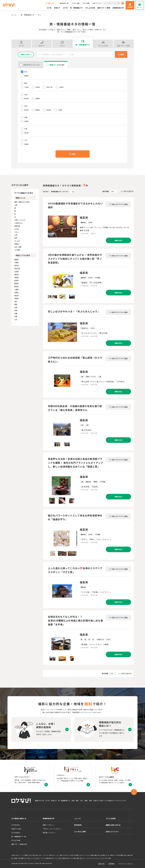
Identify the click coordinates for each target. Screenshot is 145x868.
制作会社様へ (63, 3)
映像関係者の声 (118, 8)
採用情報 (111, 864)
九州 (16, 319)
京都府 (16, 292)
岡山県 (16, 295)
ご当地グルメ (19, 223)
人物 (16, 205)
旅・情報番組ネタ (77, 8)
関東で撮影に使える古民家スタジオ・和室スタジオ (104, 855)
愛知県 (16, 286)
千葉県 (16, 262)
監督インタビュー (49, 825)
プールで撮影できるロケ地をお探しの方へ (31, 855)
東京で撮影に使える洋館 (124, 855)
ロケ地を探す (16, 825)
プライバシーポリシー (126, 864)
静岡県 (16, 283)
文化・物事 (18, 247)
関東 (16, 304)
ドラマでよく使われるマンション (51, 855)
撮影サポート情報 (104, 8)
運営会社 (101, 864)
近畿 (16, 313)
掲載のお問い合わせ (113, 825)
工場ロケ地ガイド (16, 855)
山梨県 (16, 271)
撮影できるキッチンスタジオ (83, 855)
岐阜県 (16, 280)
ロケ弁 (65, 8)
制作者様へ (78, 825)
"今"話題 (17, 250)
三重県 (16, 289)
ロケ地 (49, 8)
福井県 (16, 274)
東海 (16, 310)
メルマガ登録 (85, 3)
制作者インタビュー (49, 833)
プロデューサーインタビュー (52, 829)
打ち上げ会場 (90, 8)
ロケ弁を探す (16, 833)
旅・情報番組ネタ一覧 (19, 836)
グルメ (16, 232)
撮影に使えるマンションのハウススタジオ (87, 858)
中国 (16, 316)
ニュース (78, 818)
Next (79, 282)
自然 (16, 238)
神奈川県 (17, 268)
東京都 (16, 265)
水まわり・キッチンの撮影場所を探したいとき (47, 858)
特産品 (16, 244)
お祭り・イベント (20, 220)
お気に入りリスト (96, 3)
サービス (17, 241)
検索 (72, 154)
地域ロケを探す (17, 829)
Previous (46, 282)
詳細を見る (118, 240)
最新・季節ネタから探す (22, 202)
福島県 (16, 259)
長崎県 (16, 298)
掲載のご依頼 (50, 3)
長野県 (16, 277)
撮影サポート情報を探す (19, 844)
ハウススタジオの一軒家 (105, 858)
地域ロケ (57, 8)
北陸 (16, 307)
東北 (73, 192)
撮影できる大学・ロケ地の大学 (68, 855)
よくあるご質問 (75, 3)
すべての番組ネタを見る (24, 193)
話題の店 (17, 226)
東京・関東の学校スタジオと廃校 (68, 858)
